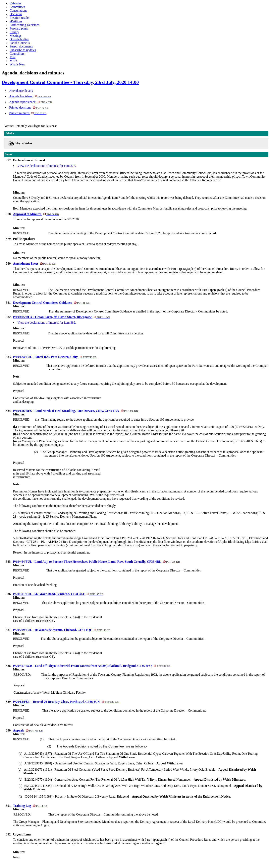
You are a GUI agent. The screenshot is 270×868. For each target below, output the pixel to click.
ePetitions (16, 21)
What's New (17, 64)
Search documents (21, 46)
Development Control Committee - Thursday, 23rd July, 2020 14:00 (70, 82)
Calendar (15, 3)
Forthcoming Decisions (25, 25)
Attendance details (21, 91)
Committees (17, 7)
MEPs (13, 61)
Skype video (24, 143)
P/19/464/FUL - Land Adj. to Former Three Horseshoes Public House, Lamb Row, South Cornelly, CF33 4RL (96, 562)
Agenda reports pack (30, 102)
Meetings (16, 36)
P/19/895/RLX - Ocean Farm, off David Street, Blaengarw (61, 317)
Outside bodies (19, 39)
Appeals (28, 730)
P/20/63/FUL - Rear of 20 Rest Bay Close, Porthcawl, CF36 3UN (66, 702)
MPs (12, 57)
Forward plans (19, 28)
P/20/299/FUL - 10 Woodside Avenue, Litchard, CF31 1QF (62, 630)
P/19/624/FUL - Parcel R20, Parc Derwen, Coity (55, 357)
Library (14, 32)
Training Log (30, 806)
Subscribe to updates (23, 50)
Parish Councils (20, 43)
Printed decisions (29, 107)
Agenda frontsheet (30, 96)
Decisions (16, 14)
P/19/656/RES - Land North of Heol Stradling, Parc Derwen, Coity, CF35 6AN (75, 411)
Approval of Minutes (36, 214)
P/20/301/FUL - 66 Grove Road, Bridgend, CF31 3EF (58, 594)
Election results (19, 18)
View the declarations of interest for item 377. (47, 166)
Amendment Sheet (34, 263)
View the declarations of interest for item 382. (47, 323)
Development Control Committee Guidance (51, 303)
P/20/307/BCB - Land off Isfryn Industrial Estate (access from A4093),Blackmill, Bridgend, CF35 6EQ (92, 666)
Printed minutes (28, 113)
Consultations (18, 10)
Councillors (17, 54)
